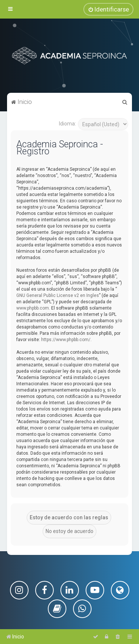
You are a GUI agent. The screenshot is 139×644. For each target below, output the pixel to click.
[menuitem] (108, 9)
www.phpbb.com (33, 308)
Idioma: (67, 123)
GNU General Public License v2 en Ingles (58, 295)
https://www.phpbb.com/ (66, 339)
